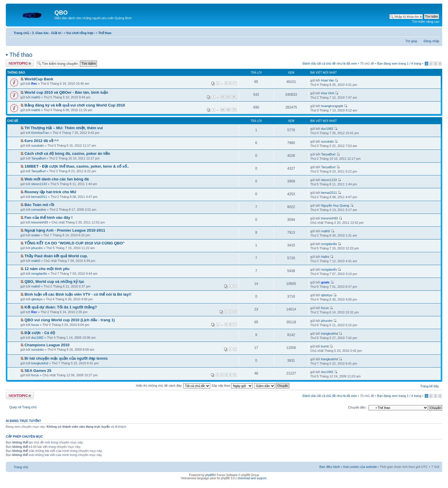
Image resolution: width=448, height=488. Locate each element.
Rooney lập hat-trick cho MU (50, 192)
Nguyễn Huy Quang (335, 205)
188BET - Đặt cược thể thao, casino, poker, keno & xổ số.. (77, 166)
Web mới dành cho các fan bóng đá (57, 179)
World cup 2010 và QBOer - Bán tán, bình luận (66, 92)
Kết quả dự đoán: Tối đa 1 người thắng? (61, 307)
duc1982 (327, 129)
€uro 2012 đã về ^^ (42, 141)
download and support (252, 478)
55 (234, 97)
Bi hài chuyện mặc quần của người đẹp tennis (66, 358)
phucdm (37, 248)
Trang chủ (21, 33)
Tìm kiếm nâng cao (426, 22)
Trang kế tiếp (429, 386)
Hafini (325, 257)
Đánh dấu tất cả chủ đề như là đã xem (330, 63)
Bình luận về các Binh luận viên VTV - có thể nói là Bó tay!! (78, 294)
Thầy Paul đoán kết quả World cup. (56, 256)
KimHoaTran (40, 133)
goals (325, 282)
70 (234, 110)
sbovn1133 (39, 184)
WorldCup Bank (39, 79)
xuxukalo (37, 145)
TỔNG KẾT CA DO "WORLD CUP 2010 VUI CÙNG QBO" (75, 243)
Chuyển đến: (357, 407)
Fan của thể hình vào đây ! (48, 218)
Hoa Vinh (328, 93)
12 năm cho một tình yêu (47, 269)
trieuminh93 (39, 222)
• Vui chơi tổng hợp (79, 33)
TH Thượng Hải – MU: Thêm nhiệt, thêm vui (64, 128)
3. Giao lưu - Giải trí (47, 33)
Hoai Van (327, 80)
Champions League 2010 (47, 345)
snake (35, 235)
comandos (39, 210)
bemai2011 (39, 197)
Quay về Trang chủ (23, 407)
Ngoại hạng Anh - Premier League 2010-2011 (65, 230)
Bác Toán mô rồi (39, 205)
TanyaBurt (38, 158)
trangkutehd (330, 333)
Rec (34, 84)
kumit (325, 346)
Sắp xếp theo (232, 386)
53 (223, 97)
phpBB (210, 475)
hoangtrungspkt (332, 106)
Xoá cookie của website (360, 467)
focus (325, 308)
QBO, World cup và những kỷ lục (54, 282)
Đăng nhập (431, 41)
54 (229, 97)
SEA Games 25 (38, 371)
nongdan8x (329, 244)
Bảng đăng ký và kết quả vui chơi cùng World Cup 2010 (75, 105)
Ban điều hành (330, 467)
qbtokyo (37, 299)
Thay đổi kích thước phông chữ (435, 32)
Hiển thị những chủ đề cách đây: (173, 386)
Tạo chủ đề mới (20, 63)
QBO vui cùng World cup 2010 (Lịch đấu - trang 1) (70, 320)
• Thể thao (104, 33)
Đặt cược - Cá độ (40, 333)
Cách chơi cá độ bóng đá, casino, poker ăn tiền (67, 154)
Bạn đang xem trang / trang (399, 63)
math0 (36, 97)
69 (229, 110)
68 (223, 110)
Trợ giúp (411, 41)
